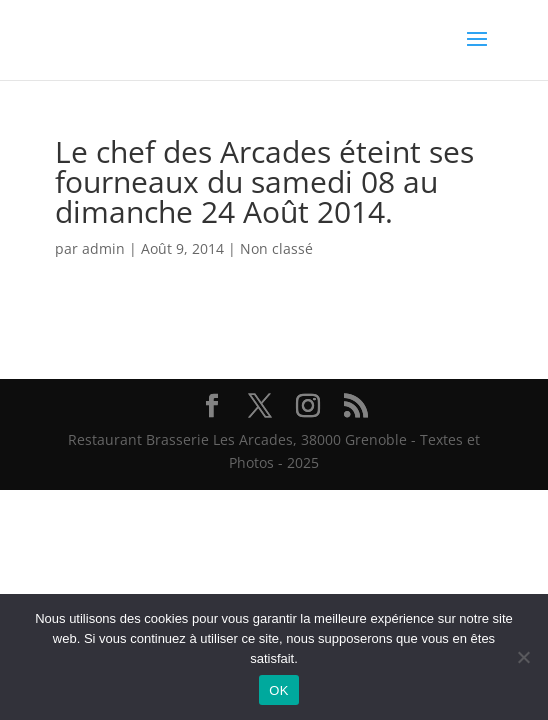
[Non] (523, 657)
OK (278, 690)
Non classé (276, 248)
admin (103, 248)
